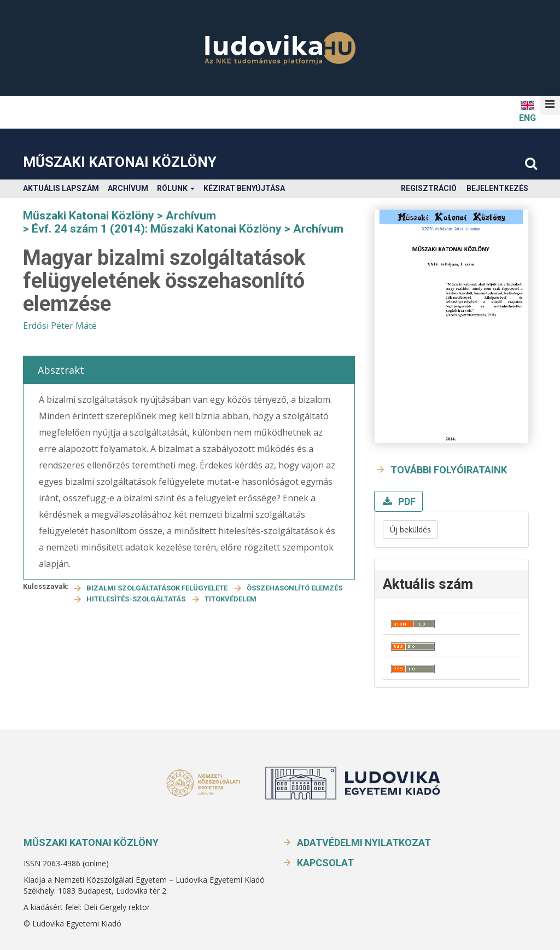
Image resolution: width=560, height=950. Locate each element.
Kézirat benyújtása (244, 188)
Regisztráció (429, 188)
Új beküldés (410, 529)
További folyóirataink (449, 470)
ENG (527, 111)
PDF (406, 502)
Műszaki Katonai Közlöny (120, 162)
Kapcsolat (325, 863)
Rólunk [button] (176, 188)
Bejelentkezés (497, 188)
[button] (550, 104)
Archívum (128, 188)
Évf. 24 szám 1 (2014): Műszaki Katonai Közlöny (157, 229)
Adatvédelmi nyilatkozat (364, 842)
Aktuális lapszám (61, 188)
